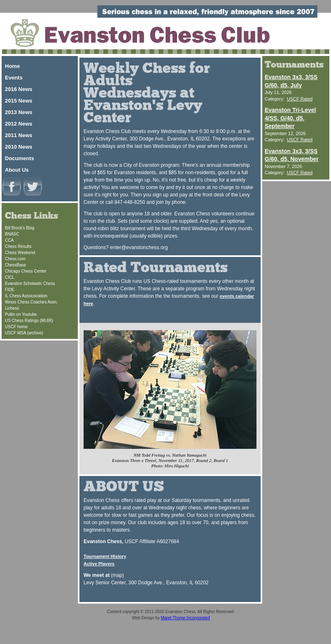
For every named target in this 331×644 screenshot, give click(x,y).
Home (12, 66)
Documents (20, 158)
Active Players (99, 564)
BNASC (12, 234)
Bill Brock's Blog (20, 228)
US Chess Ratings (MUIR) (29, 321)
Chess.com (15, 259)
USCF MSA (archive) (24, 333)
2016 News (19, 89)
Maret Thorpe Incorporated (185, 618)
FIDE (10, 290)
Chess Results (18, 246)
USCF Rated (300, 99)
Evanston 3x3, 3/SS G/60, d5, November (292, 155)
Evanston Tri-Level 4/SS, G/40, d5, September (290, 118)
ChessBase (15, 265)
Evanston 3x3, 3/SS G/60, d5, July (291, 81)
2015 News (19, 101)
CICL (10, 277)
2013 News (19, 112)
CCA (9, 240)
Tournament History (105, 556)
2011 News (19, 135)
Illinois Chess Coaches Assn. (31, 302)
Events (14, 78)
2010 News (19, 147)
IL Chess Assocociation (26, 296)
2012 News (19, 124)
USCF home (16, 327)
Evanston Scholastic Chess (30, 283)
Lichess (12, 308)
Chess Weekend (20, 253)
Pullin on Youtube (21, 314)
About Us (17, 170)
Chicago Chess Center (26, 271)
